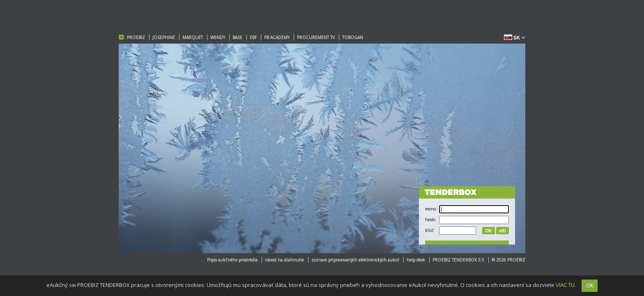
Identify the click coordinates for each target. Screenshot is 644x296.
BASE (237, 37)
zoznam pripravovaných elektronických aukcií (355, 260)
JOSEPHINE (164, 37)
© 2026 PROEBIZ (508, 260)
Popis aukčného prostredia (232, 260)
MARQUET (193, 37)
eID (503, 231)
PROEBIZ (136, 37)
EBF (253, 37)
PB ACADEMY (277, 37)
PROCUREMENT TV (316, 37)
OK (489, 231)
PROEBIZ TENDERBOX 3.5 (458, 260)
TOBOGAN (353, 37)
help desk (416, 260)
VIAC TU (565, 285)
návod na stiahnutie (284, 260)
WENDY (218, 37)
